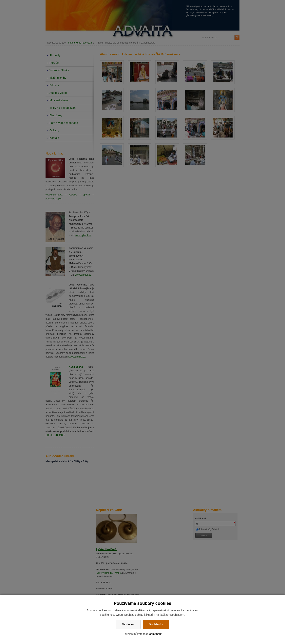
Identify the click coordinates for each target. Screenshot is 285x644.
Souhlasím (156, 624)
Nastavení (128, 624)
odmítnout (155, 634)
